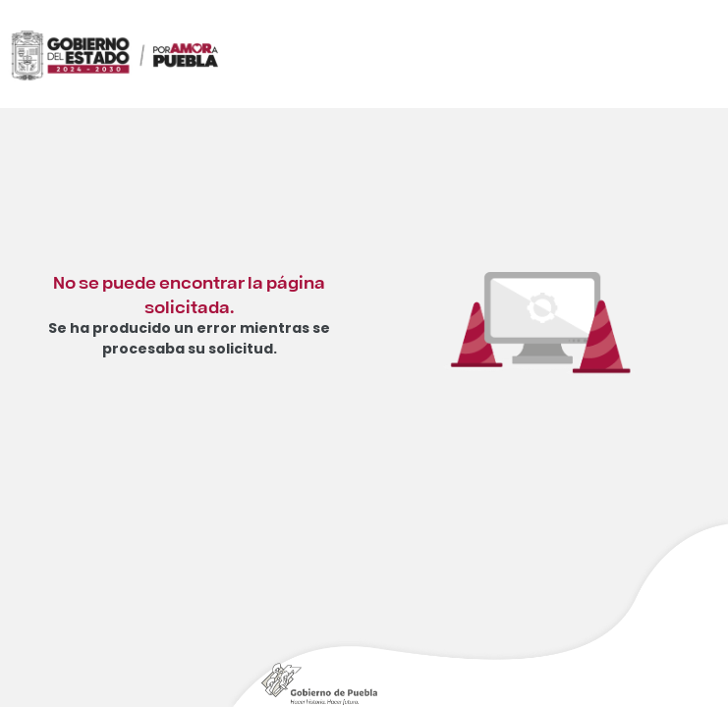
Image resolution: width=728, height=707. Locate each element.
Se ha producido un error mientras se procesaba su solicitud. (189, 338)
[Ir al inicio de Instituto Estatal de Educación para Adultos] (197, 80)
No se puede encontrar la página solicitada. (189, 293)
